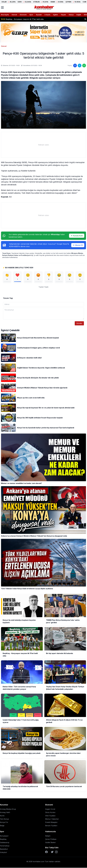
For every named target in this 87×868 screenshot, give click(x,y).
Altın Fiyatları (50, 816)
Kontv (2, 816)
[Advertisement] (43, 145)
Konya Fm (4, 823)
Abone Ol (78, 245)
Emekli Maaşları (51, 823)
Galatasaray (5, 843)
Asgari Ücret (50, 809)
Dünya (71, 15)
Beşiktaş (3, 839)
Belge (2, 826)
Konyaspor (4, 836)
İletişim (48, 836)
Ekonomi (23, 15)
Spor (31, 15)
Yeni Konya (4, 819)
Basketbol (4, 849)
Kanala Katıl (77, 236)
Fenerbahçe (5, 846)
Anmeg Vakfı (5, 813)
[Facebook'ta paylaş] (75, 66)
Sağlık (79, 15)
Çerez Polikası (51, 839)
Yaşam (63, 15)
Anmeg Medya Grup (8, 809)
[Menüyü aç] (2, 8)
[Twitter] (52, 852)
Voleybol (3, 853)
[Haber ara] (85, 19)
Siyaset (39, 15)
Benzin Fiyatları (51, 826)
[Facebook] (46, 852)
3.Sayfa (47, 15)
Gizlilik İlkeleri (50, 843)
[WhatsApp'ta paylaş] (84, 66)
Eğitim (55, 15)
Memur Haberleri (52, 819)
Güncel (14, 15)
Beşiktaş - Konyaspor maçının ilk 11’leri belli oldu (22, 19)
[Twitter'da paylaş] (80, 66)
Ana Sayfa (5, 15)
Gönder (79, 324)
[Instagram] (56, 852)
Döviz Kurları (50, 813)
